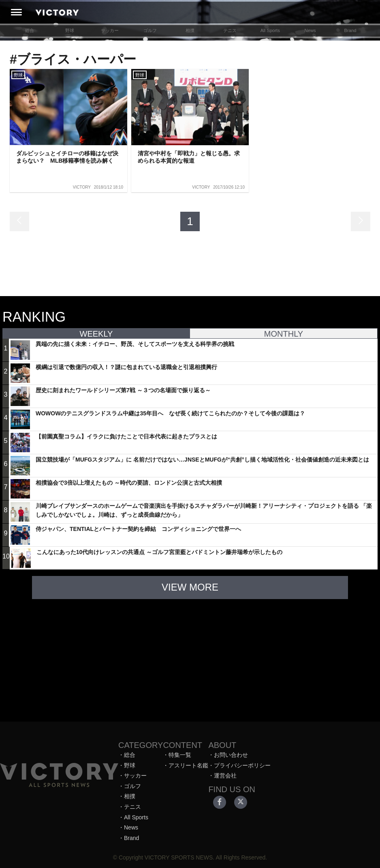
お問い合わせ (231, 755)
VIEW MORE (190, 587)
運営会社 (225, 776)
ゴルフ (150, 30)
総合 (30, 30)
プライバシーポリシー (242, 765)
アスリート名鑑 (188, 765)
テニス (230, 30)
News (310, 30)
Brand (350, 30)
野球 (70, 30)
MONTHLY (284, 334)
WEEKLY (96, 334)
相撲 (190, 30)
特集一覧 (180, 755)
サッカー (110, 30)
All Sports (270, 30)
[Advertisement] (190, 656)
